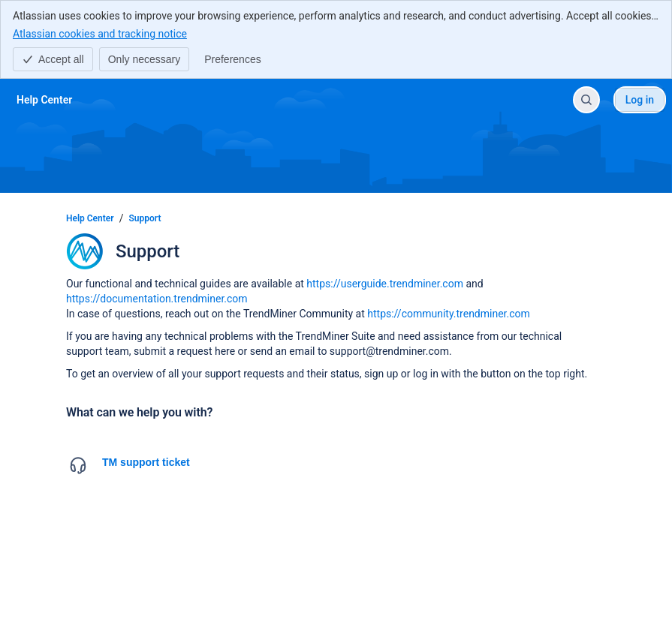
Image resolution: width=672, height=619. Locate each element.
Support (145, 218)
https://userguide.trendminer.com (385, 284)
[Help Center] (44, 100)
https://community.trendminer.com (449, 314)
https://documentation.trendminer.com (157, 299)
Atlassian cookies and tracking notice (100, 33)
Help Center (90, 218)
